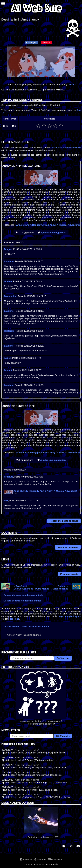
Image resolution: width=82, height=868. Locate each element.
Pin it (46, 43)
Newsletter (55, 860)
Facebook (26, 860)
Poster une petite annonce (64, 521)
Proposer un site (69, 574)
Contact (28, 864)
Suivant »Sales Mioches (60, 587)
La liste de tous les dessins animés (22, 601)
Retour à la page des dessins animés (23, 595)
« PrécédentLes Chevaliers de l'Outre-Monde (32, 587)
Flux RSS (52, 864)
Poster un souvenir (68, 547)
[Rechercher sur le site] (32, 658)
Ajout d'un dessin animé (27, 750)
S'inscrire (63, 736)
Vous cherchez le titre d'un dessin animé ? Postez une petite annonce (41, 697)
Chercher (63, 658)
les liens (15, 619)
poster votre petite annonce (66, 147)
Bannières (39, 864)
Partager (31, 43)
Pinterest (40, 860)
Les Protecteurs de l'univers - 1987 (41, 823)
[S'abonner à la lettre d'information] (32, 736)
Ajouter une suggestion (52, 232)
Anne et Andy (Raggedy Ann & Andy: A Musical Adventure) (48, 225)
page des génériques (69, 616)
